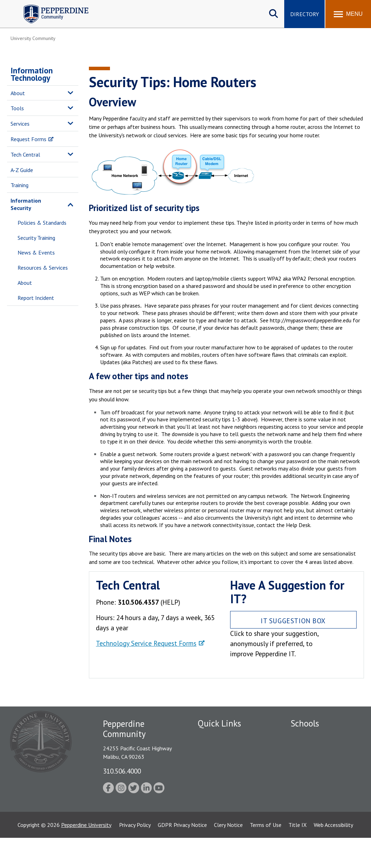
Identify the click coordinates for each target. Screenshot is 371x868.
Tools (17, 108)
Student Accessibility (222, 785)
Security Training (36, 238)
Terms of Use (266, 855)
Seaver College (308, 737)
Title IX (298, 855)
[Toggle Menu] (348, 14)
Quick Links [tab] (219, 723)
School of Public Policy (318, 807)
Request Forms (28, 139)
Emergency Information (226, 761)
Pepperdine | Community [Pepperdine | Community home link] (51, 6)
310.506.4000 (122, 771)
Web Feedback (214, 810)
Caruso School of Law (317, 749)
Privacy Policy (135, 855)
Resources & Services (43, 268)
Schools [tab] (305, 723)
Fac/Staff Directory (221, 737)
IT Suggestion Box (293, 621)
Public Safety (213, 749)
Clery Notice (228, 855)
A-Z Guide (22, 170)
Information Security (26, 204)
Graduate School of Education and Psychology (321, 784)
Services (20, 124)
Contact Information (222, 798)
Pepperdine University (86, 855)
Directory (305, 14)
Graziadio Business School (321, 761)
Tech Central (25, 154)
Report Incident (36, 298)
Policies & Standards (42, 223)
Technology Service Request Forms (146, 643)
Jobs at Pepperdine (220, 773)
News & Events (36, 252)
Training (19, 185)
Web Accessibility (333, 855)
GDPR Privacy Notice (182, 855)
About (18, 93)
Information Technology (32, 74)
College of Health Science (321, 820)
